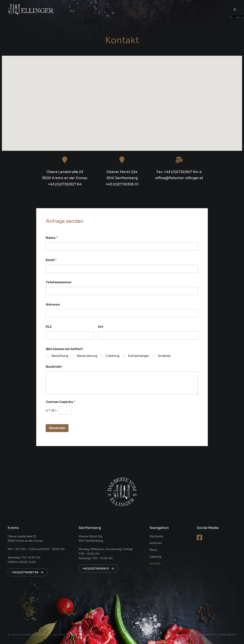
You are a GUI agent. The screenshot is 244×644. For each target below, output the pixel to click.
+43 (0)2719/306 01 (98, 569)
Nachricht (54, 367)
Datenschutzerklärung (218, 635)
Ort (101, 327)
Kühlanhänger (138, 356)
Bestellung (60, 356)
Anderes (164, 356)
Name (52, 238)
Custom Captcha (61, 402)
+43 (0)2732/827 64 (28, 572)
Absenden (57, 428)
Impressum (184, 635)
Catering (113, 356)
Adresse (53, 305)
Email (51, 260)
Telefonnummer (59, 282)
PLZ (49, 327)
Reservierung (87, 356)
